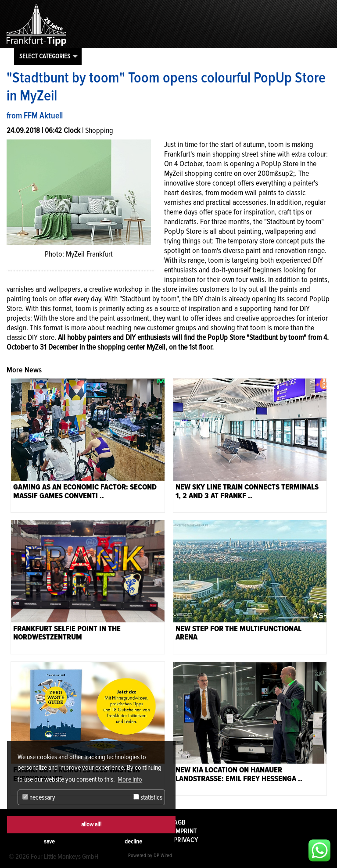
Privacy (186, 840)
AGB (180, 822)
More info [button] (130, 779)
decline (133, 841)
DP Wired (163, 855)
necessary (39, 797)
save (49, 841)
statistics (148, 797)
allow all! (91, 824)
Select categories (45, 56)
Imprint (185, 831)
